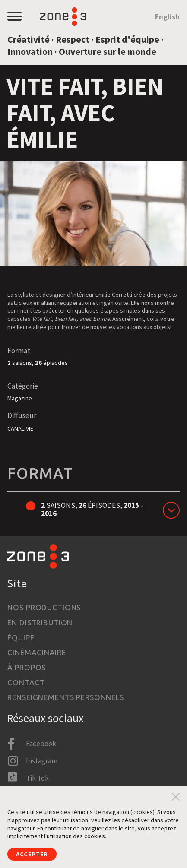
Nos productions (44, 607)
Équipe (21, 638)
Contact (26, 683)
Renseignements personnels (66, 697)
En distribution (40, 622)
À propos (27, 667)
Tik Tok (37, 778)
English (167, 17)
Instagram (42, 761)
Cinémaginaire (36, 652)
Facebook (41, 744)
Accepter (32, 854)
